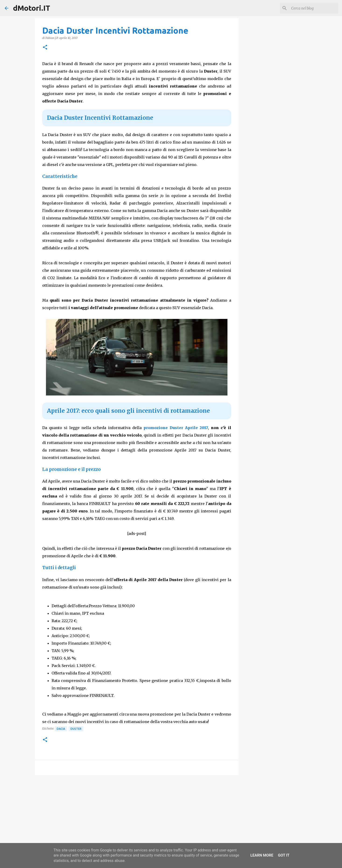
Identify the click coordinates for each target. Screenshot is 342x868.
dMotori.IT (32, 8)
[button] (45, 48)
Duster (76, 729)
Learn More (262, 855)
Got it (284, 855)
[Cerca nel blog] (314, 8)
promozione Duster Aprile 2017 (176, 428)
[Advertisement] (137, 815)
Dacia (61, 729)
